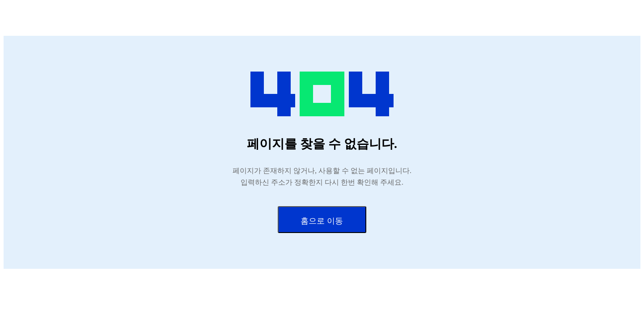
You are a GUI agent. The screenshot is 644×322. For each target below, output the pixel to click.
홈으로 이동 (322, 221)
